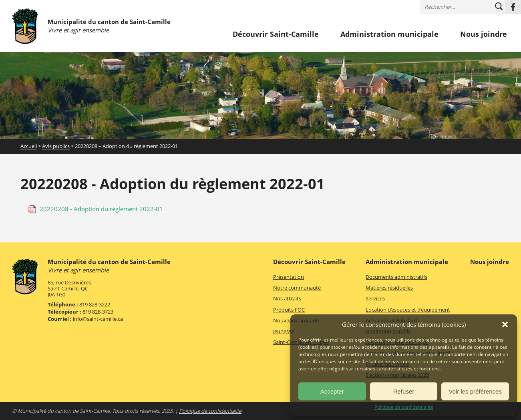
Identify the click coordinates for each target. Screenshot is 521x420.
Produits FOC (289, 310)
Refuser (404, 391)
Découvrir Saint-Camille (276, 34)
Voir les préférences (475, 391)
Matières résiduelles (389, 288)
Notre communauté (297, 288)
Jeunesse (284, 331)
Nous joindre (484, 34)
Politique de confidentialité (404, 407)
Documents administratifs (396, 277)
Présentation (289, 277)
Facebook (513, 7)
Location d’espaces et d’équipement (408, 310)
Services (375, 298)
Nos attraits (287, 298)
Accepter (332, 391)
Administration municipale (389, 34)
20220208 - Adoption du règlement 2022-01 (101, 209)
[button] (505, 324)
